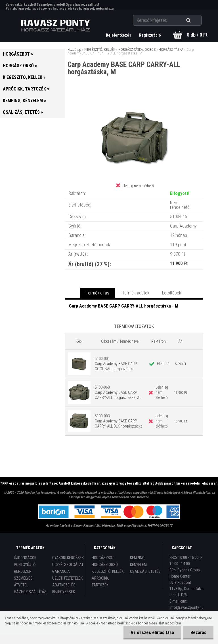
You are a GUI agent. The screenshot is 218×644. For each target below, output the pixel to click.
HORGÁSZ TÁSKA (171, 50)
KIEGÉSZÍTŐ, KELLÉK (100, 50)
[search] (195, 20)
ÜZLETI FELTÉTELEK (67, 578)
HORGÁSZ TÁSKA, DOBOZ (137, 50)
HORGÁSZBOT (103, 558)
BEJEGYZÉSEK (64, 592)
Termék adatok (136, 293)
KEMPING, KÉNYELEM (138, 561)
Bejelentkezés (119, 35)
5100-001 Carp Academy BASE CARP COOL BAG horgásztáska (116, 364)
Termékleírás (98, 293)
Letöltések (172, 293)
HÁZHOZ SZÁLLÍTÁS (30, 592)
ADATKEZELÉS (64, 585)
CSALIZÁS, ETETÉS (145, 571)
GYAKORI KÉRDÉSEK (68, 558)
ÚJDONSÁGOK (25, 558)
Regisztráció (150, 35)
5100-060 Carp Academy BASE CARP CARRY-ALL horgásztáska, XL (118, 392)
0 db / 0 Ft (197, 35)
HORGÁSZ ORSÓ (105, 565)
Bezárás (198, 633)
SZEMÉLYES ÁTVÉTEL (23, 582)
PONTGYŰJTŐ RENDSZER (25, 568)
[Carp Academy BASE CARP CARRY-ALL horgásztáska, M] (134, 99)
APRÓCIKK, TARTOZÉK (100, 582)
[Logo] (55, 26)
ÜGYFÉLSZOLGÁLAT (68, 565)
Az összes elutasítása (152, 633)
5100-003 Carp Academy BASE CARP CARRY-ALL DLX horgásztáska (119, 421)
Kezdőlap (74, 50)
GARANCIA (61, 571)
